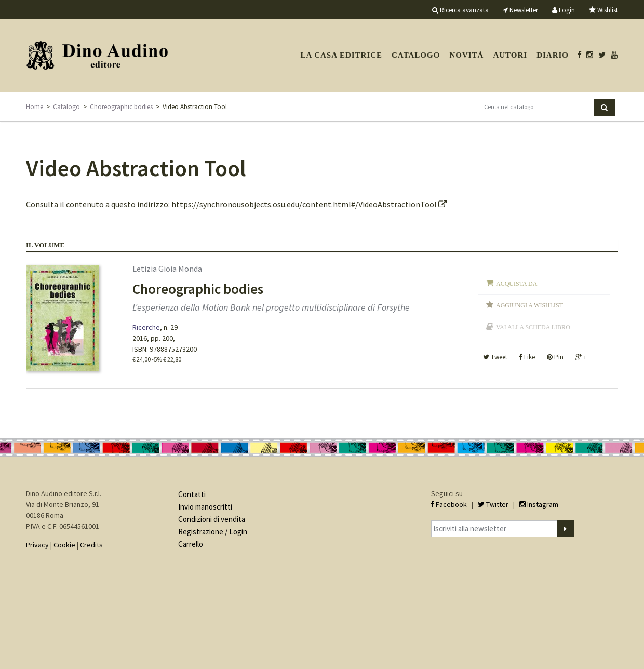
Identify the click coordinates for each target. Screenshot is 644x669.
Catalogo (416, 55)
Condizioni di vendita (212, 519)
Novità (466, 55)
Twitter (493, 504)
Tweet (495, 357)
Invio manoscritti (205, 507)
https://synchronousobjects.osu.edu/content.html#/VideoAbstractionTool (309, 204)
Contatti (192, 494)
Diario (553, 55)
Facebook (449, 504)
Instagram (539, 504)
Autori (510, 55)
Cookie (64, 545)
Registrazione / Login (213, 532)
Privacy (37, 545)
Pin (555, 357)
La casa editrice (341, 55)
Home (35, 107)
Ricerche (146, 327)
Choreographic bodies (121, 107)
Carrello (191, 544)
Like (527, 357)
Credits (91, 545)
